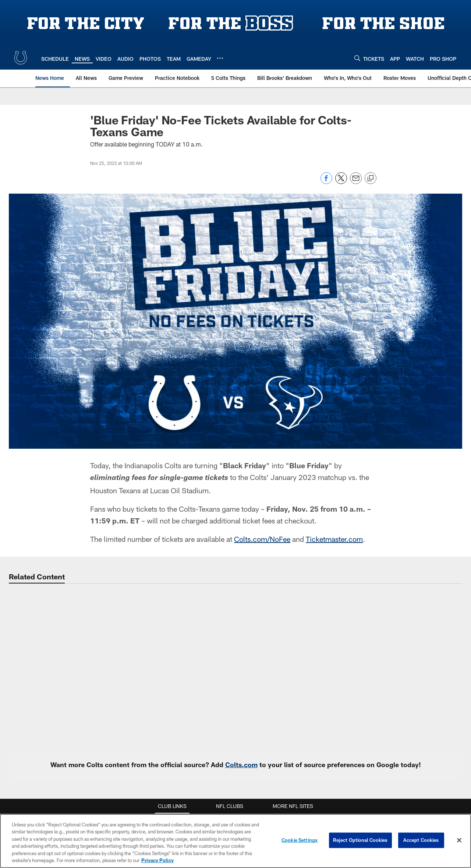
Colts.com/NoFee (262, 539)
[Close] (459, 842)
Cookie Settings (300, 842)
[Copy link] (371, 179)
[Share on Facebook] (326, 182)
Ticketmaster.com (334, 539)
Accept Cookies (421, 842)
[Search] (357, 58)
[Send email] (356, 182)
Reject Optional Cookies (360, 842)
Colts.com (241, 765)
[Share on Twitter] (341, 182)
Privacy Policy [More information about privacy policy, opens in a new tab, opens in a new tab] (157, 862)
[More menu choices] (220, 58)
